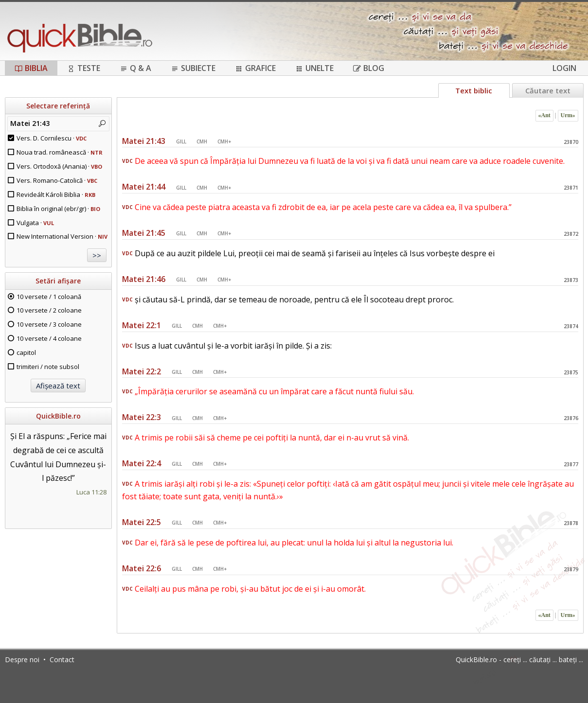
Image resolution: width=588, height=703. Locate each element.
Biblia (31, 68)
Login (564, 68)
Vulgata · (35, 223)
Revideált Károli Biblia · (56, 194)
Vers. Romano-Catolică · (57, 180)
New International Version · (62, 236)
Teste (84, 68)
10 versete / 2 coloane (49, 310)
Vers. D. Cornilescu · (52, 138)
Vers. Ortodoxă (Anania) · (59, 166)
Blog (369, 68)
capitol (26, 352)
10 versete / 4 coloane (49, 338)
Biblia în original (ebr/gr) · (58, 209)
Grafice (255, 68)
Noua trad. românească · (60, 152)
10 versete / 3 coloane (49, 324)
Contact (62, 659)
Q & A (135, 68)
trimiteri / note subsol (48, 367)
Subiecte (193, 68)
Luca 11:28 (91, 492)
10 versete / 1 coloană (49, 297)
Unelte (314, 68)
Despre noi (22, 659)
